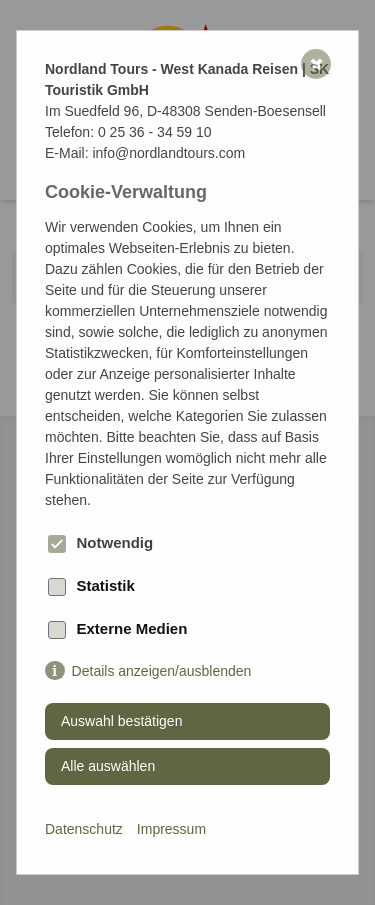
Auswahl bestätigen (121, 721)
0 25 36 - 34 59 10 (155, 132)
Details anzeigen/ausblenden (162, 671)
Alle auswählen (108, 766)
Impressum (171, 829)
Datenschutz (84, 829)
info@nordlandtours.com (168, 153)
